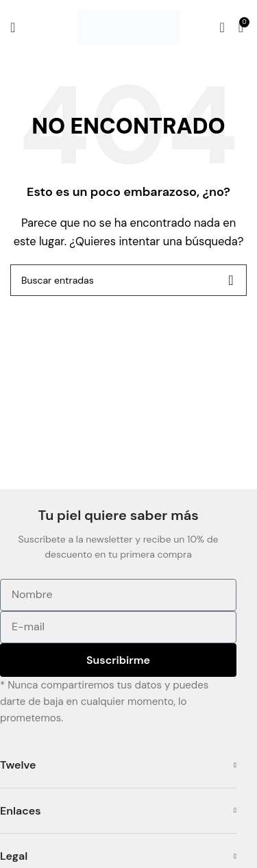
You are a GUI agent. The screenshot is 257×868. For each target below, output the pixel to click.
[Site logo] (129, 27)
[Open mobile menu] (13, 27)
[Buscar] (222, 27)
